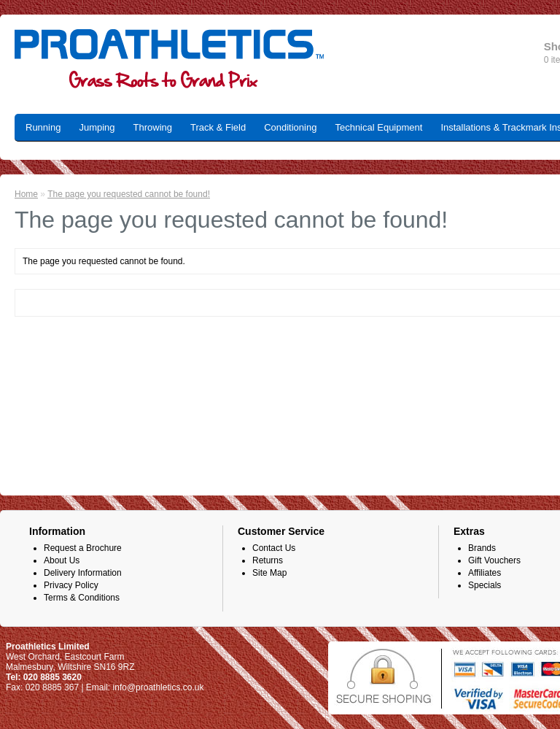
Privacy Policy (71, 585)
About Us (62, 560)
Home (26, 194)
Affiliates (485, 573)
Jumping (97, 127)
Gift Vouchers (494, 560)
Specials (485, 585)
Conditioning (290, 127)
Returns (268, 560)
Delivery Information (83, 573)
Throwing (153, 127)
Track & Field (218, 127)
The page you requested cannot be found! (129, 194)
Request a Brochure (83, 548)
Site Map (269, 573)
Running (43, 127)
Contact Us (274, 548)
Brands (482, 548)
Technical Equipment (378, 127)
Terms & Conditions (82, 598)
